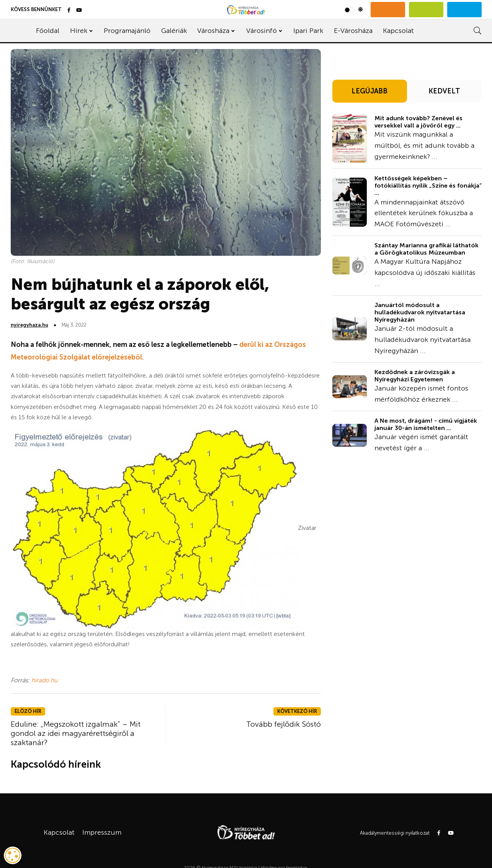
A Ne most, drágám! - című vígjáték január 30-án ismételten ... (426, 424)
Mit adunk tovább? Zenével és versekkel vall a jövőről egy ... (418, 122)
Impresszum (102, 832)
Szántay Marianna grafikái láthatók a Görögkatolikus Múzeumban (427, 249)
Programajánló (127, 31)
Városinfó (262, 31)
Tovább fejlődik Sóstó (284, 724)
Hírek (79, 31)
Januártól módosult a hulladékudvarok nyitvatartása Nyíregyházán (420, 312)
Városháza (213, 31)
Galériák (174, 31)
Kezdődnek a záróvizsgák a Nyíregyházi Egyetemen (415, 376)
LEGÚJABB (369, 91)
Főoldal (48, 31)
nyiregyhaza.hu (29, 325)
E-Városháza (353, 31)
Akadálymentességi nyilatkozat (395, 833)
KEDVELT (444, 91)
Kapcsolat (398, 31)
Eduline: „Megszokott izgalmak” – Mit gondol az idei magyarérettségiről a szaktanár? (76, 733)
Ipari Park (308, 31)
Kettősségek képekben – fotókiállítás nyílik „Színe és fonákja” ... (428, 186)
